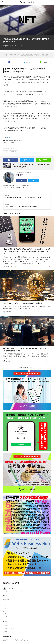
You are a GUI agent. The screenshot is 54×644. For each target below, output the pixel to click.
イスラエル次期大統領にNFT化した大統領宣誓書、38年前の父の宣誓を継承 (26, 55)
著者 (5, 614)
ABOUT (5, 617)
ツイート (28, 62)
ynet (8, 137)
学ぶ (5, 605)
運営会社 (6, 625)
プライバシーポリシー (10, 628)
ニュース (14, 46)
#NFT (6, 152)
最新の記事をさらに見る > (27, 368)
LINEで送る (44, 62)
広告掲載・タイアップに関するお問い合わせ (16, 640)
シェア (12, 62)
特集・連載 (6, 599)
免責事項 (6, 631)
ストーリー (6, 602)
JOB (4, 611)
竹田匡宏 (20, 175)
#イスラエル (13, 152)
